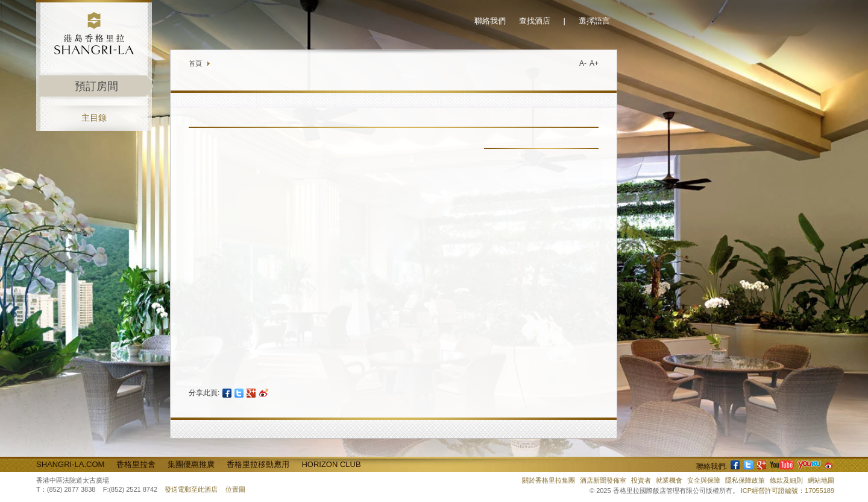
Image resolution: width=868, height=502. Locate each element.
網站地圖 (821, 480)
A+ (594, 63)
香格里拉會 (136, 464)
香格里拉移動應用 (258, 464)
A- (583, 63)
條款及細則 (786, 480)
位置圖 (235, 489)
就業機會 (669, 480)
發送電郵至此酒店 (191, 489)
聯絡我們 (490, 21)
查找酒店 (535, 21)
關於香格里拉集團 (549, 480)
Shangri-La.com (70, 464)
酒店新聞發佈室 (603, 480)
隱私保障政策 (745, 480)
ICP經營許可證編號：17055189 (788, 491)
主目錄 (94, 118)
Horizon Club (331, 464)
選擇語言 (594, 21)
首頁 (195, 63)
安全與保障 (704, 480)
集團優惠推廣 (191, 464)
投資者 (641, 480)
